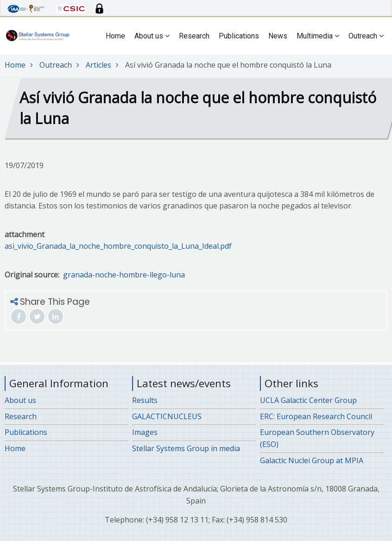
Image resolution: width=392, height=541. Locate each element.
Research (194, 36)
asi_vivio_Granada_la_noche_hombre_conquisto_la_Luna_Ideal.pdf (118, 246)
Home (115, 36)
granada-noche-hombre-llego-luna (124, 275)
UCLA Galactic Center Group (308, 400)
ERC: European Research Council (316, 416)
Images (145, 432)
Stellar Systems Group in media (186, 448)
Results (145, 400)
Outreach (366, 36)
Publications (239, 36)
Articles (98, 65)
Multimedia (318, 36)
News (278, 36)
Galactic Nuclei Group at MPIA (312, 460)
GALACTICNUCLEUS (167, 416)
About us (152, 36)
